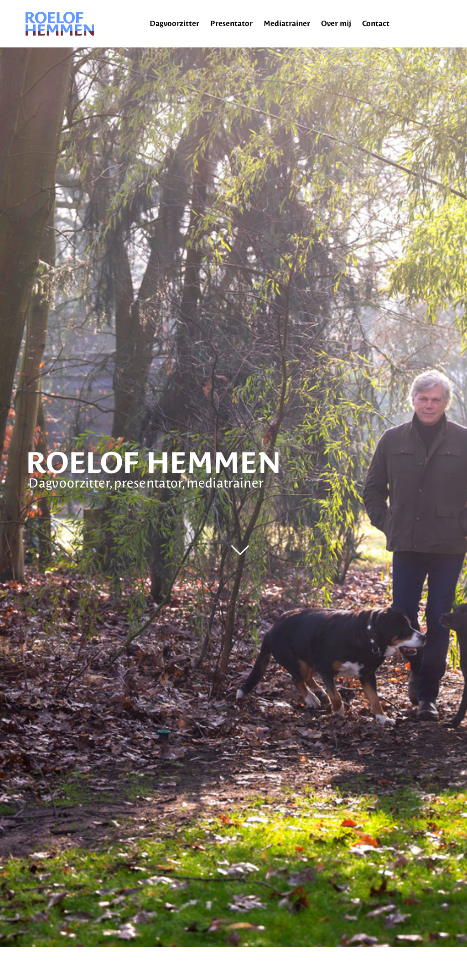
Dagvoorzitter (174, 23)
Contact (376, 23)
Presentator (231, 23)
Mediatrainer (287, 23)
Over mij (336, 23)
